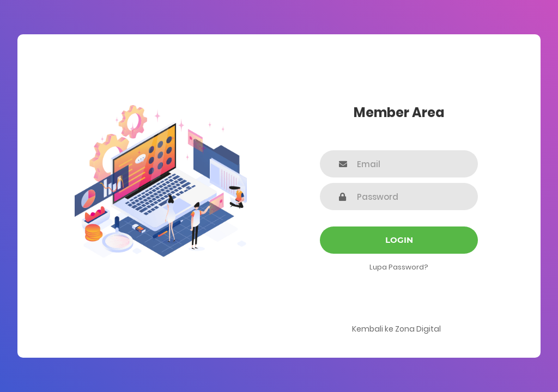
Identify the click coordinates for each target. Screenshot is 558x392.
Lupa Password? (399, 267)
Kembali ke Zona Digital (396, 329)
